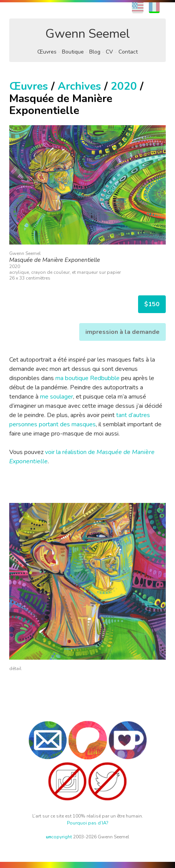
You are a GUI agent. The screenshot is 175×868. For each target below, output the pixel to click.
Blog (95, 52)
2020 (124, 86)
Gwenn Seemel (88, 34)
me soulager (57, 397)
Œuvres (47, 52)
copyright (59, 837)
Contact (128, 52)
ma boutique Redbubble (87, 378)
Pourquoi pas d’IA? (88, 823)
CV (109, 52)
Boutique (73, 52)
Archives (79, 86)
